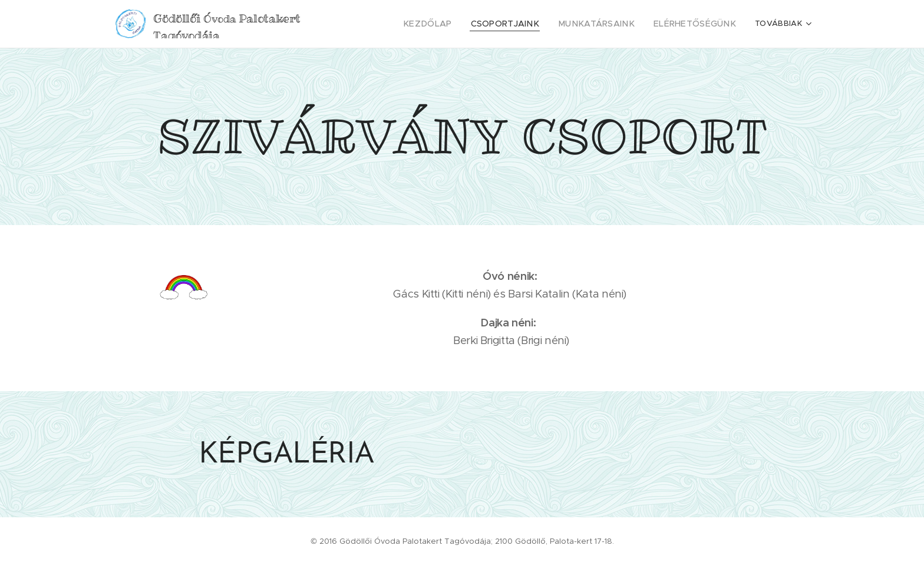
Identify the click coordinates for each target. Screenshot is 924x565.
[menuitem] (456, 24)
